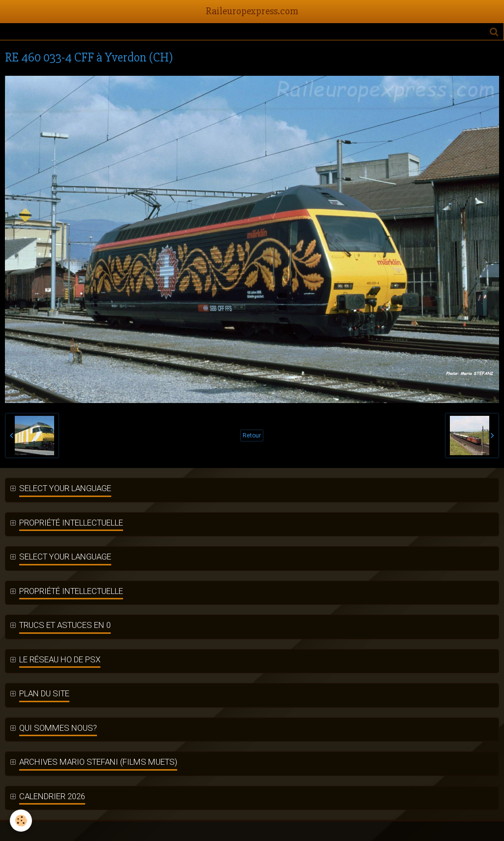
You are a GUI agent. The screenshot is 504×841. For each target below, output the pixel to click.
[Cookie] (21, 821)
